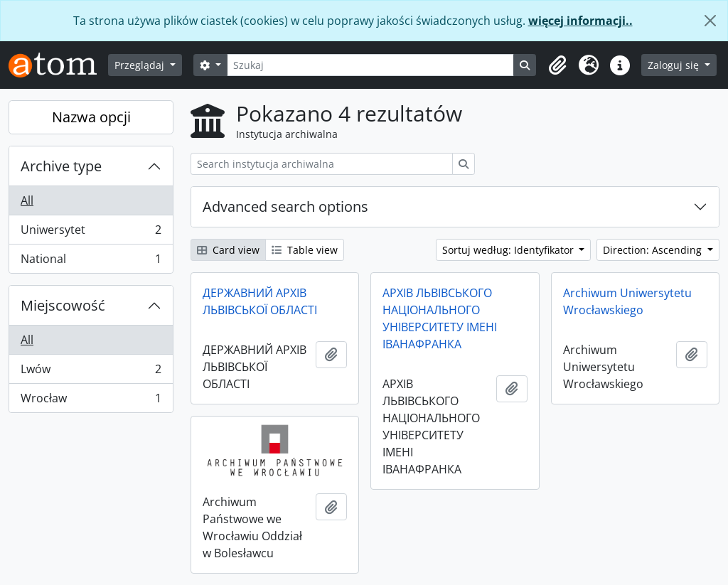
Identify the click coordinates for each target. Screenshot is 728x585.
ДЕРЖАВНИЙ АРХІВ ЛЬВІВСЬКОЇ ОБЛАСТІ (260, 301)
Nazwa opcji (91, 117)
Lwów (91, 372)
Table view (305, 250)
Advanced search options (285, 206)
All (27, 200)
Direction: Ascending (654, 250)
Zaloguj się (675, 65)
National (91, 262)
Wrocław (91, 401)
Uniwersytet (91, 233)
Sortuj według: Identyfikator (509, 250)
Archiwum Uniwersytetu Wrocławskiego (627, 301)
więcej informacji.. (580, 21)
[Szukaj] (371, 65)
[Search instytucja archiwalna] (322, 164)
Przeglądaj (141, 65)
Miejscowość (63, 305)
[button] (557, 65)
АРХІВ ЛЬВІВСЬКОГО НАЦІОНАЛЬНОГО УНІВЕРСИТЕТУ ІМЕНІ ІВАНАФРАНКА (440, 318)
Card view (228, 250)
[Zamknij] (710, 21)
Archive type (61, 166)
